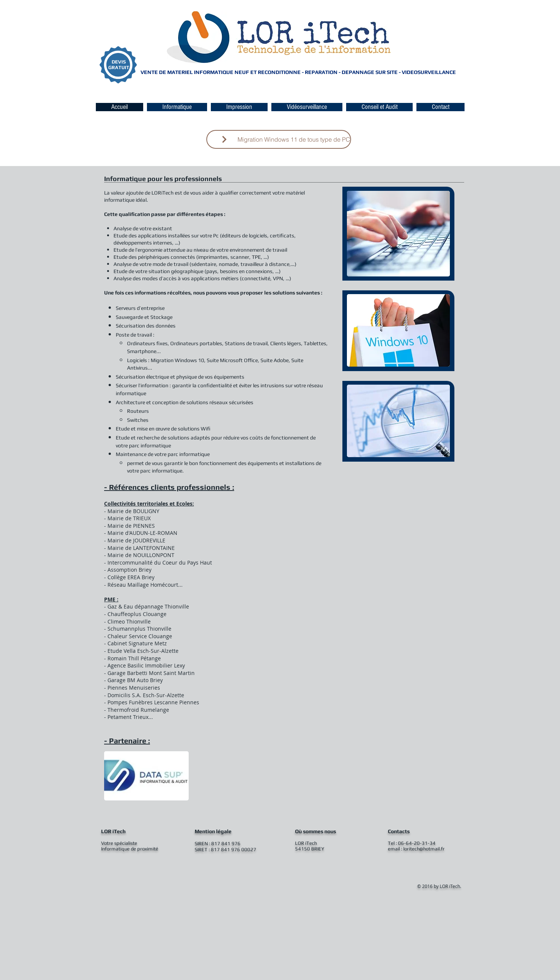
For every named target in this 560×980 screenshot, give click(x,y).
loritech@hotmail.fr (424, 849)
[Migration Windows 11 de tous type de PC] (279, 139)
